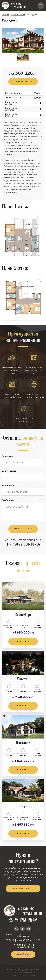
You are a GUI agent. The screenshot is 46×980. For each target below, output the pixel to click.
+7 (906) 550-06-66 (23, 545)
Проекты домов (18, 15)
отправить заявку (23, 529)
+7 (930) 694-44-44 (23, 945)
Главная (5, 15)
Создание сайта (23, 976)
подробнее (23, 642)
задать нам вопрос (23, 889)
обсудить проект (23, 82)
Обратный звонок (23, 954)
